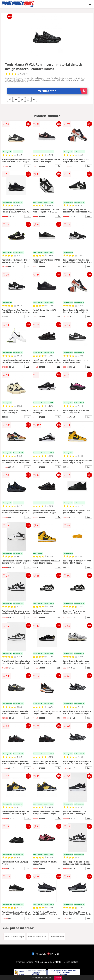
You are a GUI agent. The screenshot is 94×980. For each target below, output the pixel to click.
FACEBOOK (39, 954)
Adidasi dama (57, 937)
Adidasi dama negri (14, 937)
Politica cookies (71, 962)
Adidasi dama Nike (37, 937)
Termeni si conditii (24, 962)
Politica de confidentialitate (48, 962)
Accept (58, 978)
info (28, 166)
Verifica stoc (62, 91)
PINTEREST (54, 954)
